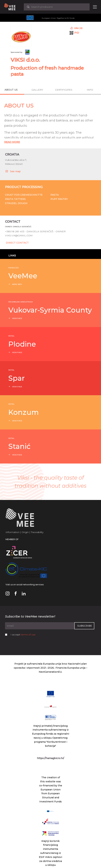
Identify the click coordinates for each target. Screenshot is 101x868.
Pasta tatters (15, 199)
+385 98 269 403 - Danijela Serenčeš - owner (35, 231)
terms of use (28, 635)
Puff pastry (59, 199)
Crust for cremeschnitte (24, 195)
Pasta (55, 195)
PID (77, 33)
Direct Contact (17, 243)
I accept (23, 635)
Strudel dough (16, 203)
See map (13, 171)
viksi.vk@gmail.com (19, 235)
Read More (12, 142)
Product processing (24, 187)
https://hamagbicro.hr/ (50, 758)
